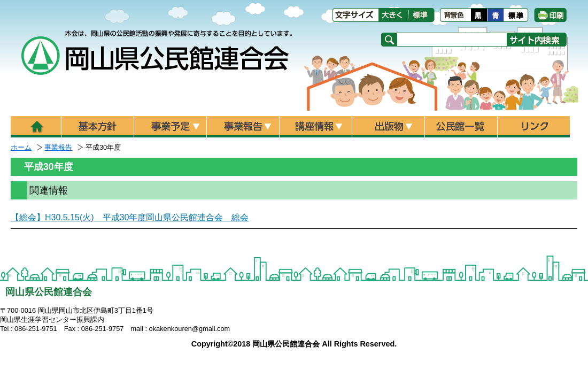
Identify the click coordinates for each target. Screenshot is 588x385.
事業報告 (58, 147)
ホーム (21, 147)
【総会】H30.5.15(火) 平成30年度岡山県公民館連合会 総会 (130, 217)
